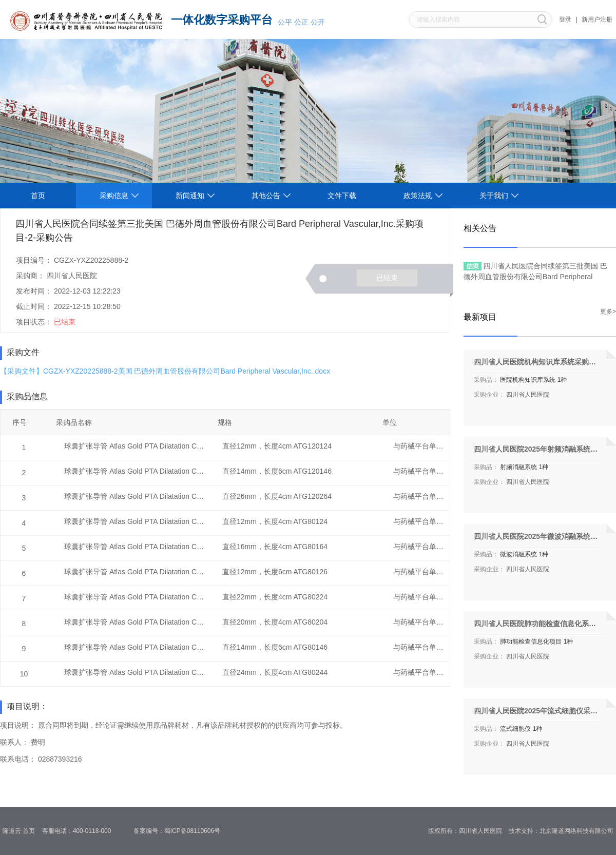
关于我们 (494, 196)
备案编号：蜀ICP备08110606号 (180, 831)
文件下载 (342, 196)
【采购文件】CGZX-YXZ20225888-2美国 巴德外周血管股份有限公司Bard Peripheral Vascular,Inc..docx (165, 371)
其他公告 (266, 196)
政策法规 (418, 196)
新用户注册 (597, 20)
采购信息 (114, 196)
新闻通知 (190, 196)
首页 (38, 196)
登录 (565, 20)
